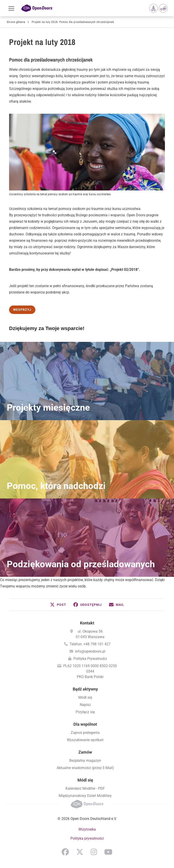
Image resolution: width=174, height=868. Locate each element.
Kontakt (87, 623)
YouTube (108, 852)
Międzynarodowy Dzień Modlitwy (85, 796)
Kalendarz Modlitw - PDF (85, 788)
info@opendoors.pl (90, 651)
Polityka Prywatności (90, 659)
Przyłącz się (85, 712)
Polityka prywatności (87, 838)
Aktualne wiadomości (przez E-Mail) (85, 768)
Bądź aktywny (85, 689)
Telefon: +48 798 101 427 (90, 644)
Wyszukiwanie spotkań (85, 740)
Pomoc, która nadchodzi (56, 486)
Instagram (94, 852)
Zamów (85, 752)
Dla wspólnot (85, 724)
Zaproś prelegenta (85, 733)
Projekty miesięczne (48, 408)
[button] (58, 605)
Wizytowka (87, 829)
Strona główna (16, 22)
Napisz (85, 705)
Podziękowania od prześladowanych (81, 564)
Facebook (65, 852)
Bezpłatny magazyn (85, 761)
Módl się (85, 697)
